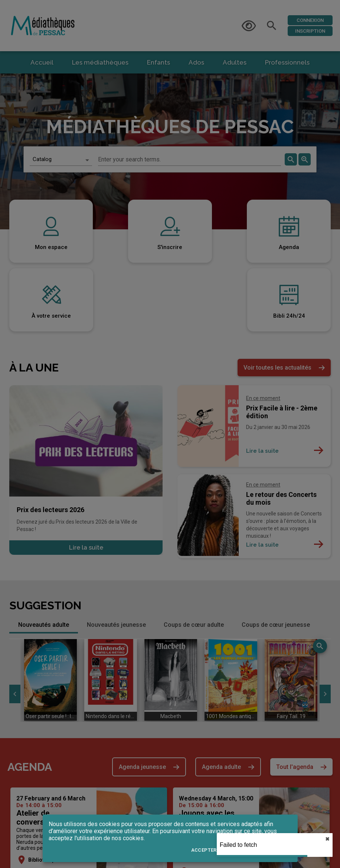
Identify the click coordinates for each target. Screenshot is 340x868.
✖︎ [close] (327, 839)
